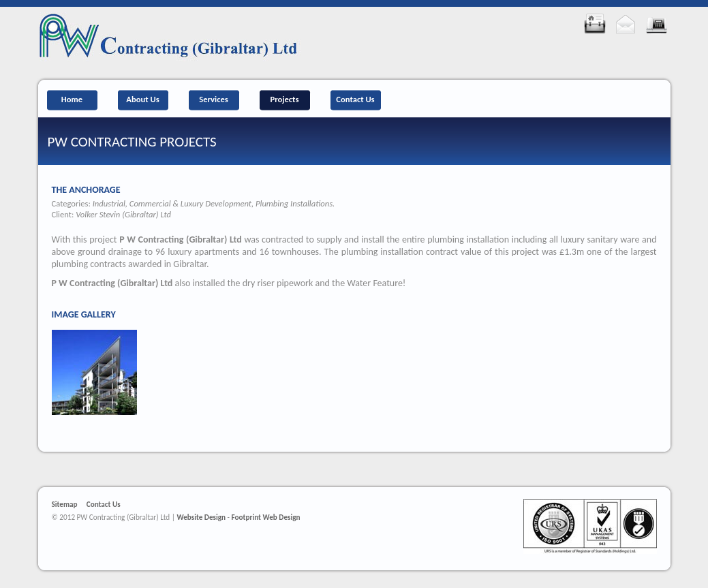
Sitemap (65, 504)
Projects (284, 99)
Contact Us (355, 99)
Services (214, 99)
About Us (142, 99)
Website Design (201, 517)
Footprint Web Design (266, 517)
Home (72, 99)
